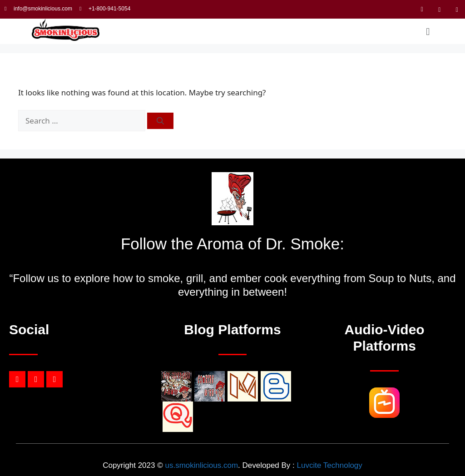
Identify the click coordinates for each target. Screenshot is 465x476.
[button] (428, 31)
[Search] (160, 121)
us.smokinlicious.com (201, 465)
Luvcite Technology (330, 465)
